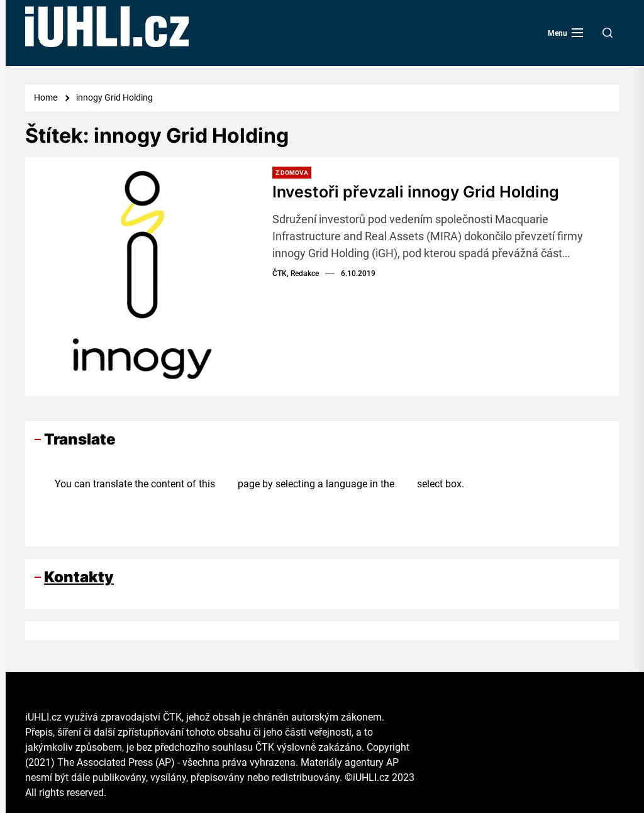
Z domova (292, 173)
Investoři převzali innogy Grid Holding (420, 191)
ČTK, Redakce (296, 274)
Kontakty (79, 577)
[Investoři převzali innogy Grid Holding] (144, 277)
